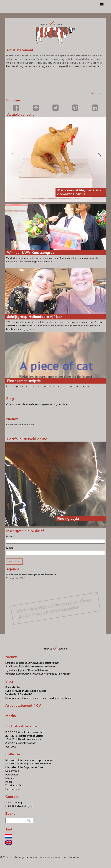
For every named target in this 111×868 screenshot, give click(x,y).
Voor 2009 (11, 747)
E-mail (10, 548)
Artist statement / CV (23, 706)
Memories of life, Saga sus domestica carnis (28, 764)
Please (9, 782)
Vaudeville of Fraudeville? (19, 694)
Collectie (13, 754)
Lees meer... (98, 93)
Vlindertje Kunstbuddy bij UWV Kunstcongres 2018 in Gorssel (38, 674)
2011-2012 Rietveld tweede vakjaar (24, 736)
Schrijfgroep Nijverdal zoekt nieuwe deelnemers (31, 666)
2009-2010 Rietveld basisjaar (21, 743)
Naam (10, 537)
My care (10, 778)
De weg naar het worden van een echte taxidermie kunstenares (39, 698)
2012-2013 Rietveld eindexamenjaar (25, 732)
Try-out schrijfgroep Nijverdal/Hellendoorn (28, 670)
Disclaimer (74, 857)
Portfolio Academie (21, 726)
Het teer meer (13, 789)
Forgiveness (12, 775)
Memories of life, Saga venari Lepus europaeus (30, 760)
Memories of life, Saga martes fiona (24, 767)
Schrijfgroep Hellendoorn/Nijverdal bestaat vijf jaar (32, 663)
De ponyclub (12, 771)
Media (11, 716)
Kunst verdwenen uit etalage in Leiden (26, 691)
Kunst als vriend (14, 687)
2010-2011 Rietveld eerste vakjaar (23, 739)
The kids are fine (14, 786)
